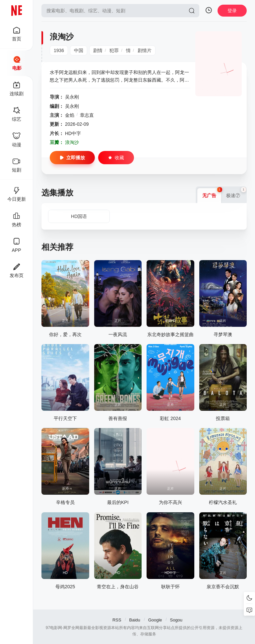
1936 (59, 50)
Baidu (135, 620)
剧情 (98, 50)
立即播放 (72, 158)
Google (155, 620)
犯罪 (114, 50)
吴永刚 (72, 97)
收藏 (116, 158)
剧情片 (145, 50)
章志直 (87, 115)
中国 (79, 50)
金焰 (70, 115)
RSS (117, 620)
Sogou (176, 620)
